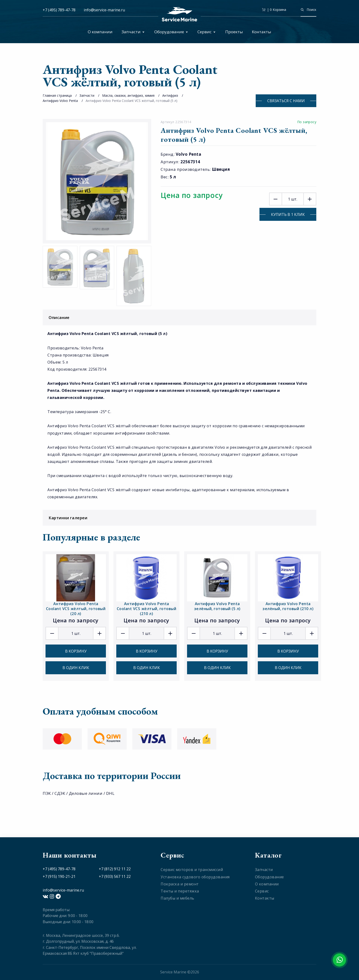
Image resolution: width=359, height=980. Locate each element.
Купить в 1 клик (288, 214)
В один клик (76, 668)
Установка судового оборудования (195, 877)
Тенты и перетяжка (180, 891)
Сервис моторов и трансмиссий (192, 870)
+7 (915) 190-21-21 (59, 876)
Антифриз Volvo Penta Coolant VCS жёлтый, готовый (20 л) (76, 609)
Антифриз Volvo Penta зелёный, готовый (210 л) (288, 606)
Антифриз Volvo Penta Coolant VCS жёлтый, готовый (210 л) (147, 609)
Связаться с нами (286, 101)
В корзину (76, 651)
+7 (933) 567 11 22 (115, 876)
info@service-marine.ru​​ (104, 10)
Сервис (207, 32)
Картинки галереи (181, 518)
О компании (100, 32)
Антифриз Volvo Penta (60, 101)
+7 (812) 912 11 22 (115, 869)
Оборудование (171, 32)
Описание (181, 317)
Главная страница (57, 95)
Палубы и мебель (177, 898)
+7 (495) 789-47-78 (59, 10)
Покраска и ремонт (180, 884)
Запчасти (133, 32)
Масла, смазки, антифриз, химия (128, 95)
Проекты (234, 32)
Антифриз (170, 95)
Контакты (262, 32)
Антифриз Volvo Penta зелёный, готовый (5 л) (217, 606)
